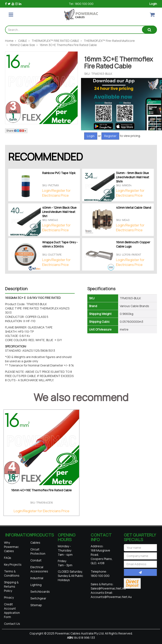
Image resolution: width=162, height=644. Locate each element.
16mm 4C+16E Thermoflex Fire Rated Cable (41, 490)
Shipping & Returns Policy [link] (11, 586)
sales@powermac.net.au (108, 588)
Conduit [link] (36, 560)
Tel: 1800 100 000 (81, 4)
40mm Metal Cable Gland (134, 208)
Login (153, 4)
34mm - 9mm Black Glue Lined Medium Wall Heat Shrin (133, 177)
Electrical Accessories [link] (39, 569)
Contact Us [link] (12, 624)
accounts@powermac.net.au (111, 597)
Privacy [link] (9, 597)
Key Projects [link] (13, 564)
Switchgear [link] (38, 598)
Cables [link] (35, 543)
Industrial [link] (37, 578)
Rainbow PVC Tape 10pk (59, 173)
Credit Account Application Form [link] (12, 611)
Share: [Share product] (16, 131)
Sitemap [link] (36, 605)
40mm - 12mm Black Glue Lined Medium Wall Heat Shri (59, 212)
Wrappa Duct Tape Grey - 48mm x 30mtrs (60, 244)
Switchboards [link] (40, 592)
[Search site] (149, 30)
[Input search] (74, 30)
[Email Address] (140, 564)
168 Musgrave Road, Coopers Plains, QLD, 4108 (102, 557)
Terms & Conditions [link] (12, 573)
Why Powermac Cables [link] (11, 547)
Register (110, 136)
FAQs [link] (8, 558)
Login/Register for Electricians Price (56, 193)
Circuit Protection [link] (38, 551)
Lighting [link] (36, 585)
